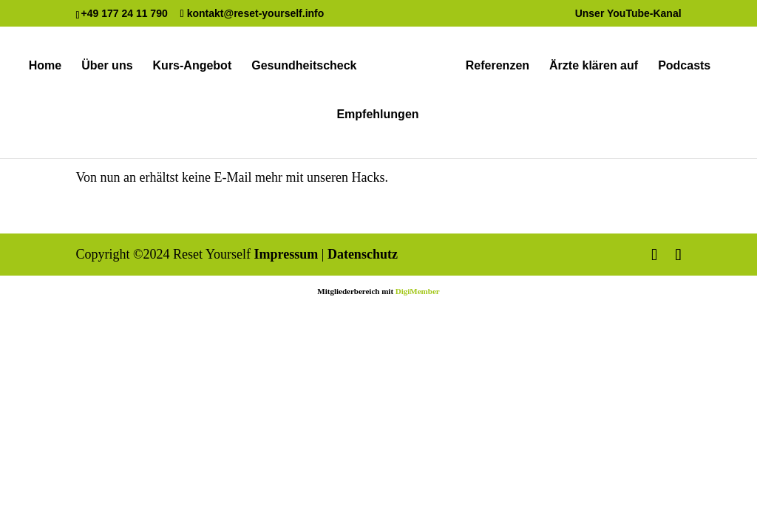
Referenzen (498, 66)
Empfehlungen (377, 115)
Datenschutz (363, 254)
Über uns (107, 66)
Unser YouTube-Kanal (628, 14)
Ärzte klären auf (594, 66)
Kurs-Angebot (193, 66)
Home (45, 66)
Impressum (286, 254)
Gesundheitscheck (304, 66)
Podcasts (684, 66)
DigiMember (418, 291)
